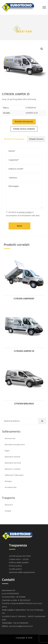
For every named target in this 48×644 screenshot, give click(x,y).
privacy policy (25, 212)
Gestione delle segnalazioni (22, 572)
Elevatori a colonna (13, 469)
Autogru (8, 481)
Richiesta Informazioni (14, 139)
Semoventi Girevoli (12, 457)
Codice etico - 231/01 (19, 559)
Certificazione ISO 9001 (20, 556)
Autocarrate (10, 439)
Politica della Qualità (19, 563)
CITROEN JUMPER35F (24, 299)
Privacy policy (15, 566)
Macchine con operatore (15, 445)
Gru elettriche (11, 487)
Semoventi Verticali (13, 463)
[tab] (14, 139)
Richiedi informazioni (24, 122)
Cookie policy (15, 569)
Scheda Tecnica (36, 139)
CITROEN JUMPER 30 (24, 351)
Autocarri (9, 505)
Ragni (7, 451)
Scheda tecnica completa (24, 129)
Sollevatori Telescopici (14, 475)
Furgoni (8, 511)
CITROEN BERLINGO (24, 404)
